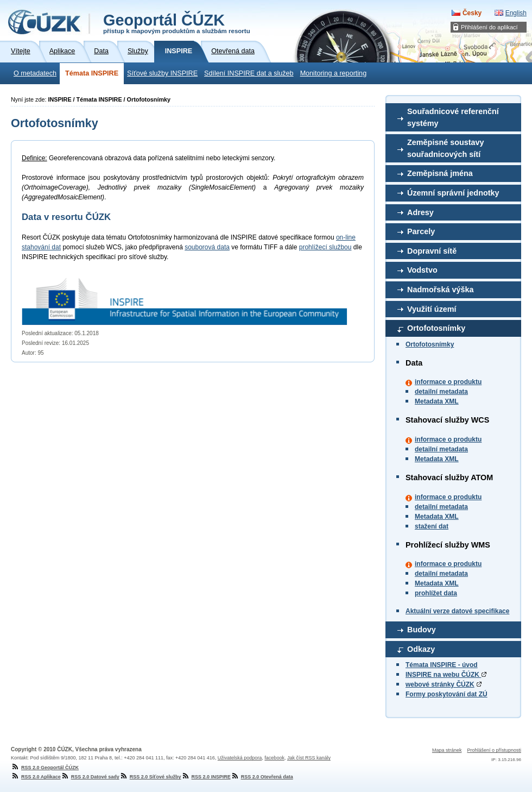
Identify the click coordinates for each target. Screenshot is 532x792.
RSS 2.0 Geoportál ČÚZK (45, 768)
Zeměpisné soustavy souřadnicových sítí (446, 148)
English (516, 13)
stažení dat (432, 526)
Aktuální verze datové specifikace (457, 611)
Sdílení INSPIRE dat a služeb (249, 73)
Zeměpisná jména (440, 173)
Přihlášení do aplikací (489, 27)
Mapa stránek (447, 750)
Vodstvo (422, 270)
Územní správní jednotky (453, 193)
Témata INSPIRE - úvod (442, 665)
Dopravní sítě (432, 251)
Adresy (420, 212)
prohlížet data (436, 593)
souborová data (207, 247)
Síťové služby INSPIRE (162, 73)
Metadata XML (437, 401)
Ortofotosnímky (436, 328)
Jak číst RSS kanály (309, 758)
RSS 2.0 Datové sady (90, 777)
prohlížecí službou (325, 247)
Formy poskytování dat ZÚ (446, 694)
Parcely (421, 231)
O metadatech (35, 73)
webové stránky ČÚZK (440, 684)
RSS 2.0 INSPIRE (206, 777)
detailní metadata (441, 392)
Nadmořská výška (440, 290)
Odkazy (421, 649)
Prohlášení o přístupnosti (494, 750)
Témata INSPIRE (92, 73)
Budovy (422, 630)
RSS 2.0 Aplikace (36, 777)
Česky (472, 13)
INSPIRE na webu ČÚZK (446, 675)
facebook (274, 758)
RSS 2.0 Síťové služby (150, 777)
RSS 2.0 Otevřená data (262, 777)
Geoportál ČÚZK (177, 23)
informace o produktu (448, 382)
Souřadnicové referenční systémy (453, 117)
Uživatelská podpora (240, 758)
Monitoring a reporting (334, 73)
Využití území (432, 309)
